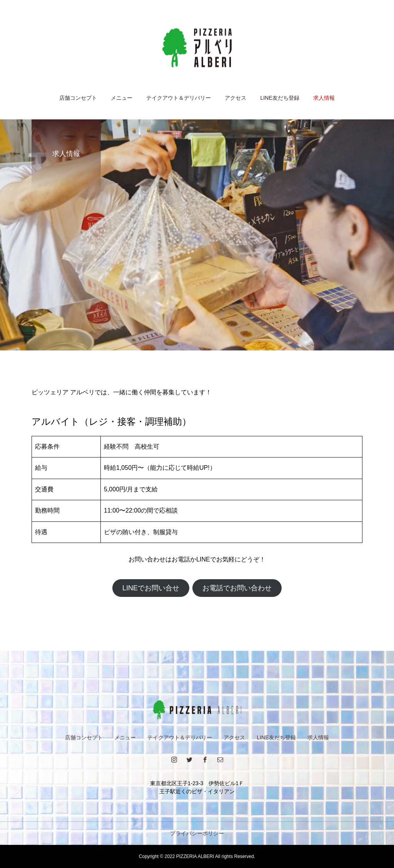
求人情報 (324, 98)
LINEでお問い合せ (151, 588)
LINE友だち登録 (280, 98)
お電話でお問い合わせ (237, 588)
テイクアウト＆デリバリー (179, 98)
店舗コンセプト (78, 98)
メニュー (122, 98)
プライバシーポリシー (197, 833)
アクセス (235, 98)
